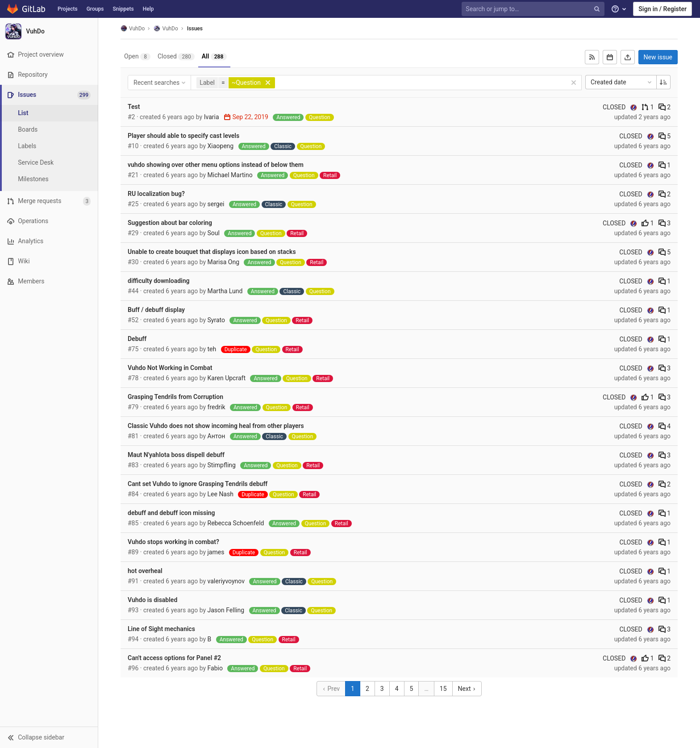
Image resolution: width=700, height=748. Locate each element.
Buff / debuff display (156, 310)
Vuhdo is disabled (152, 600)
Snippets (123, 9)
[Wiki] (49, 261)
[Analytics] (49, 241)
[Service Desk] (49, 163)
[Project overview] (49, 55)
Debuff (137, 339)
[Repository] (49, 75)
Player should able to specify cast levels (183, 136)
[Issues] (50, 95)
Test (134, 107)
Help (148, 9)
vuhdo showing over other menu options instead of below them (216, 165)
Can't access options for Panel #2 (174, 658)
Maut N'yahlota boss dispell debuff (176, 455)
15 (443, 689)
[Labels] (49, 146)
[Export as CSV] (628, 57)
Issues (195, 29)
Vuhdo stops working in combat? (173, 542)
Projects (68, 9)
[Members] (49, 281)
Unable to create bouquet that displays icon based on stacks (212, 252)
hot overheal (145, 571)
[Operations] (49, 221)
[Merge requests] (49, 201)
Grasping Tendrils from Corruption (175, 397)
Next (467, 689)
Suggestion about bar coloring (170, 223)
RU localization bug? (156, 194)
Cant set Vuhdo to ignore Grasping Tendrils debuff (198, 484)
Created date (622, 82)
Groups (95, 9)
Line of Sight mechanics (161, 629)
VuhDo (133, 28)
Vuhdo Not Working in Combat (170, 368)
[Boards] (49, 130)
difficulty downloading (159, 281)
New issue (658, 57)
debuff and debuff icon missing (171, 513)
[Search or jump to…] (534, 9)
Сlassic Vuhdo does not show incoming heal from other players (216, 426)
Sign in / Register (662, 9)
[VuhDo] (49, 31)
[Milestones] (49, 179)
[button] (49, 737)
